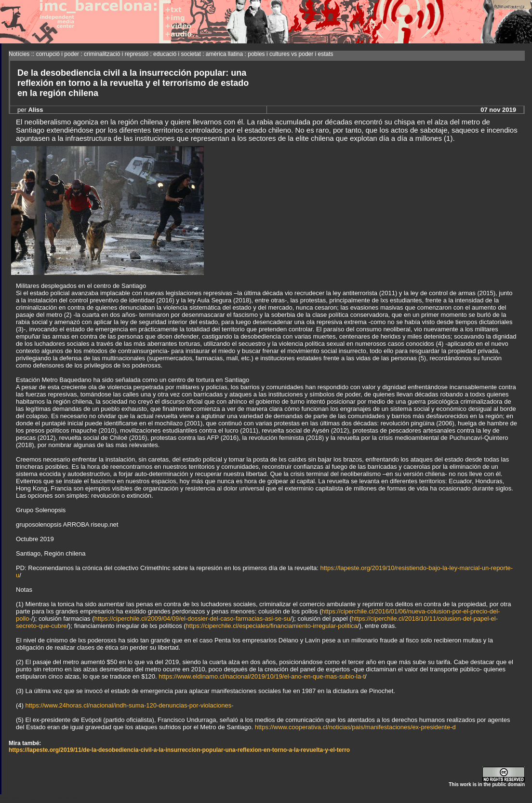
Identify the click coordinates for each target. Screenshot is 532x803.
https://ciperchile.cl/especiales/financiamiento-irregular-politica (272, 626)
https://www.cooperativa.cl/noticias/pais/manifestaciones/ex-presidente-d (355, 727)
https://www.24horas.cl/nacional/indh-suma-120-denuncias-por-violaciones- (130, 705)
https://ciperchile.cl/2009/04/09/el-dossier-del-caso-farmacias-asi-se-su (193, 619)
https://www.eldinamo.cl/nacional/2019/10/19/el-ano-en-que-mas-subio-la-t (262, 676)
